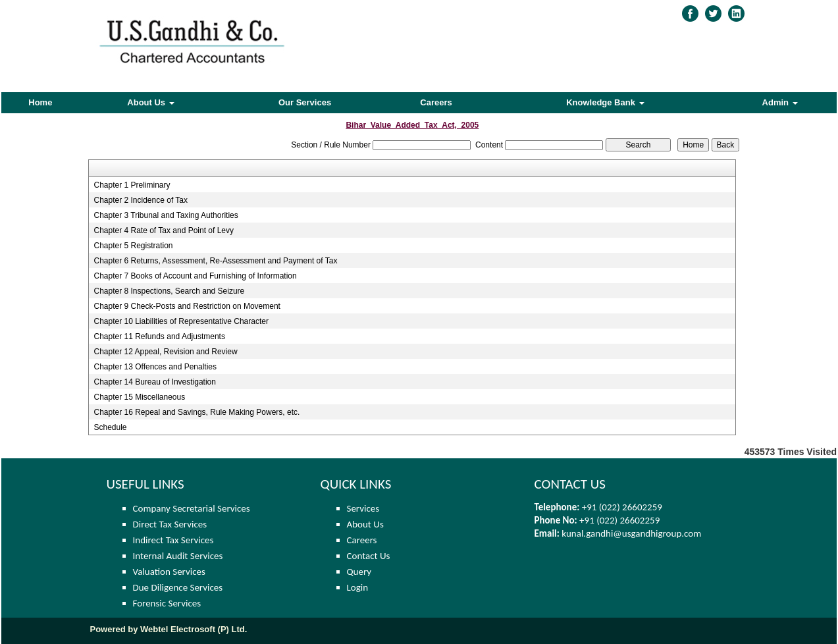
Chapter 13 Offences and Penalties (155, 367)
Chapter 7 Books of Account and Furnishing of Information (195, 276)
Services (363, 508)
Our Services (305, 102)
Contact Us (369, 556)
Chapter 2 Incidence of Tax (141, 200)
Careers (436, 102)
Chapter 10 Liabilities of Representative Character (181, 321)
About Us (150, 102)
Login (358, 587)
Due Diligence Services (178, 587)
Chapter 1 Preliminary (132, 185)
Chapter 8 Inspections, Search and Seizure (169, 291)
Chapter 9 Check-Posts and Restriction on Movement (187, 306)
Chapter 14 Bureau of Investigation (154, 382)
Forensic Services (167, 603)
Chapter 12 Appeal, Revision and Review (165, 352)
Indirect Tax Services (173, 540)
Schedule (110, 427)
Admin (780, 102)
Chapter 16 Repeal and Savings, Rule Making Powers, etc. (196, 412)
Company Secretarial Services (192, 508)
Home (40, 102)
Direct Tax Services (170, 524)
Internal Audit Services (178, 556)
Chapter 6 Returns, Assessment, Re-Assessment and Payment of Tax (215, 261)
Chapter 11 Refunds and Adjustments (159, 336)
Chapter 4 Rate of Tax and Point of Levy (164, 230)
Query (359, 572)
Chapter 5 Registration (133, 246)
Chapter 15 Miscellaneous (139, 397)
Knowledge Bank (605, 102)
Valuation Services (169, 572)
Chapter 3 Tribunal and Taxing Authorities (166, 215)
